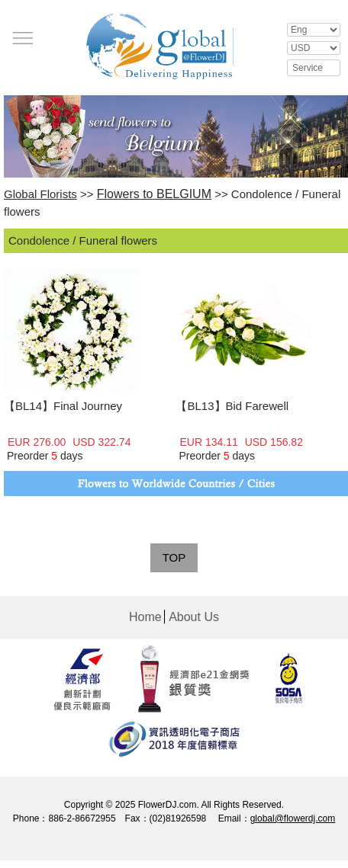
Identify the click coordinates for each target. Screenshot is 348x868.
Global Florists (40, 194)
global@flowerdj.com (293, 818)
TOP (174, 557)
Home (145, 617)
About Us (194, 617)
